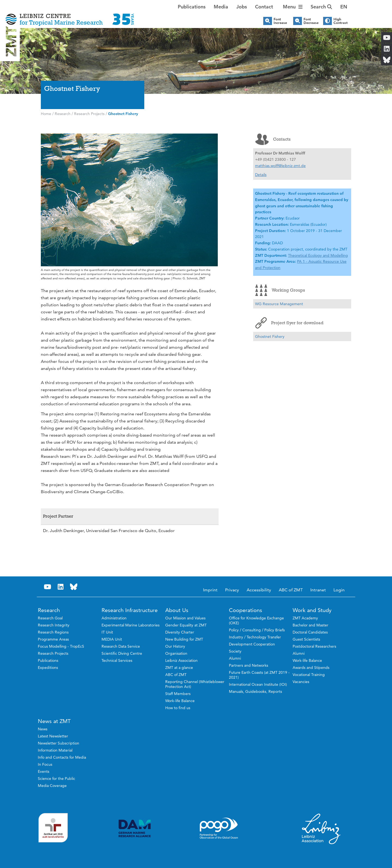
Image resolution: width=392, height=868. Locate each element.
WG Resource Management (279, 304)
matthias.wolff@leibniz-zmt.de (280, 166)
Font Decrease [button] (311, 21)
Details (261, 175)
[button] (344, 7)
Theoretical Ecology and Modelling (318, 255)
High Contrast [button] (341, 21)
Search (321, 7)
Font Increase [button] (280, 21)
